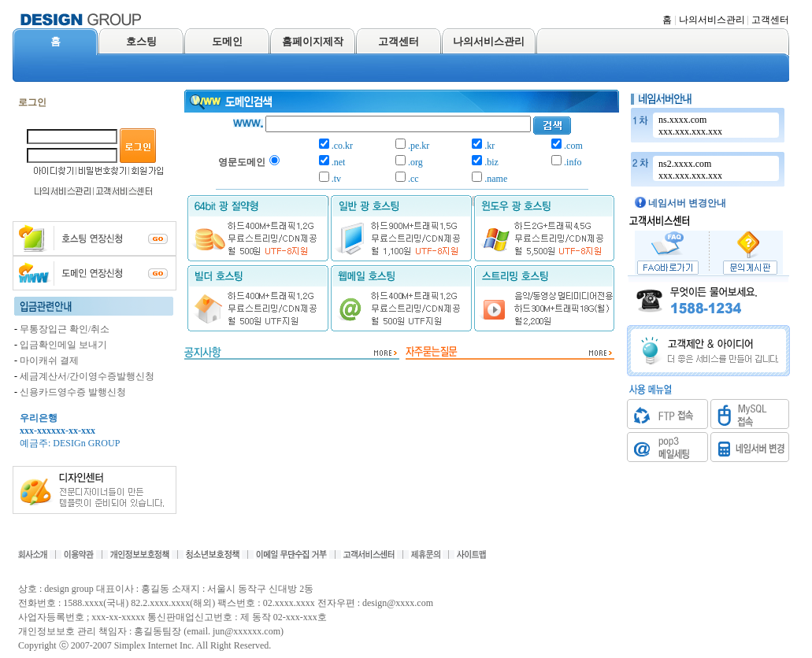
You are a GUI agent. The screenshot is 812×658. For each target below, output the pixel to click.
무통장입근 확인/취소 (65, 329)
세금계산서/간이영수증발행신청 (87, 376)
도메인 (227, 41)
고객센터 (770, 20)
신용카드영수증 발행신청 (73, 392)
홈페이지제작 (313, 41)
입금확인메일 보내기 (63, 345)
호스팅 (141, 41)
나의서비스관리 (712, 20)
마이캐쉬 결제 (49, 360)
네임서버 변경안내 (687, 203)
